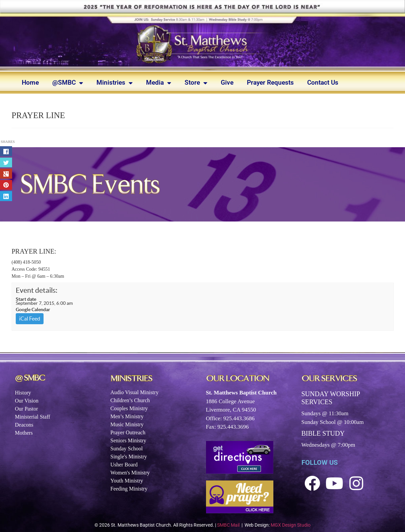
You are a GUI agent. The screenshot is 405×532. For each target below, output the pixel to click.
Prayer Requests (270, 82)
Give (227, 82)
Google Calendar (33, 309)
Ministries (115, 83)
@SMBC (68, 83)
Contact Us (323, 82)
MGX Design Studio (291, 525)
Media (159, 83)
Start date (26, 299)
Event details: (37, 290)
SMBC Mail (228, 525)
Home (30, 82)
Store (196, 83)
